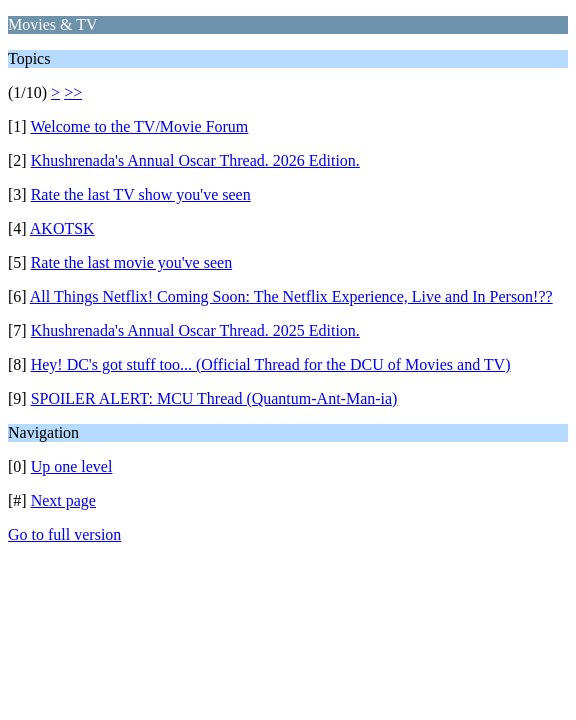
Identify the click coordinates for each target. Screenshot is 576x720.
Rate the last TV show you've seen (141, 194)
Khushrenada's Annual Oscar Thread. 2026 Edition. (195, 160)
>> (73, 92)
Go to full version (64, 534)
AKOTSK (62, 228)
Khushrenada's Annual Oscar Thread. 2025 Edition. (195, 330)
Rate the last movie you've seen (132, 262)
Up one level (72, 466)
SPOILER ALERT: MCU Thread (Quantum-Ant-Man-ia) (214, 398)
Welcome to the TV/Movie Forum (139, 126)
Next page (63, 500)
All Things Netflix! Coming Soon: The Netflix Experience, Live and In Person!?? (291, 296)
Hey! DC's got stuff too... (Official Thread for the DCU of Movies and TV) (271, 364)
